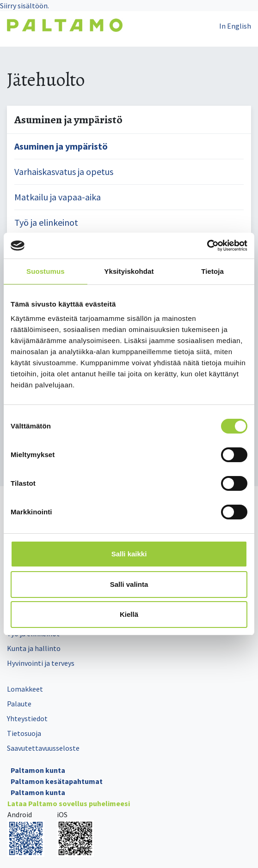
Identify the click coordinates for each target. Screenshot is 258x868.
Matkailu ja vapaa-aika (58, 197)
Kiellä (129, 614)
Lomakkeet (25, 689)
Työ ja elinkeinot (46, 222)
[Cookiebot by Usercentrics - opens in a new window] (207, 246)
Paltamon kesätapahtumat (57, 781)
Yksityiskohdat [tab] (129, 271)
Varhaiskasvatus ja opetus (64, 172)
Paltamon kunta (38, 770)
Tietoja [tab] (212, 271)
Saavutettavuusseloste (43, 748)
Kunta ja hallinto (34, 648)
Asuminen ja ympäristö (61, 146)
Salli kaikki (129, 554)
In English (235, 26)
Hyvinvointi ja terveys (41, 663)
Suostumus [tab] (46, 271)
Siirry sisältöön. (25, 6)
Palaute (19, 704)
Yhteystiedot (27, 718)
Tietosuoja (24, 733)
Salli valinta (129, 584)
